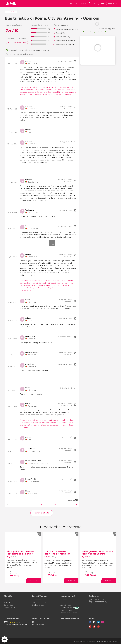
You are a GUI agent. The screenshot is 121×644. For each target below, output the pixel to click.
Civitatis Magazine (39, 603)
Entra (102, 3)
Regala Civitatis (9, 608)
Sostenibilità (8, 605)
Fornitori (64, 600)
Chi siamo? (8, 600)
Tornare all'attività (11, 12)
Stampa (7, 603)
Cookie (115, 641)
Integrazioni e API (67, 608)
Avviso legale (91, 641)
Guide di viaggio (38, 605)
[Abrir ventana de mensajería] (5, 639)
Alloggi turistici (66, 610)
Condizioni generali (79, 641)
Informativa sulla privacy (104, 641)
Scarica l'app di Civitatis (42, 619)
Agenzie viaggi (66, 605)
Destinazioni (37, 600)
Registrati (111, 3)
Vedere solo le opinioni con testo (21, 54)
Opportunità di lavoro (69, 613)
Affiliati (63, 603)
